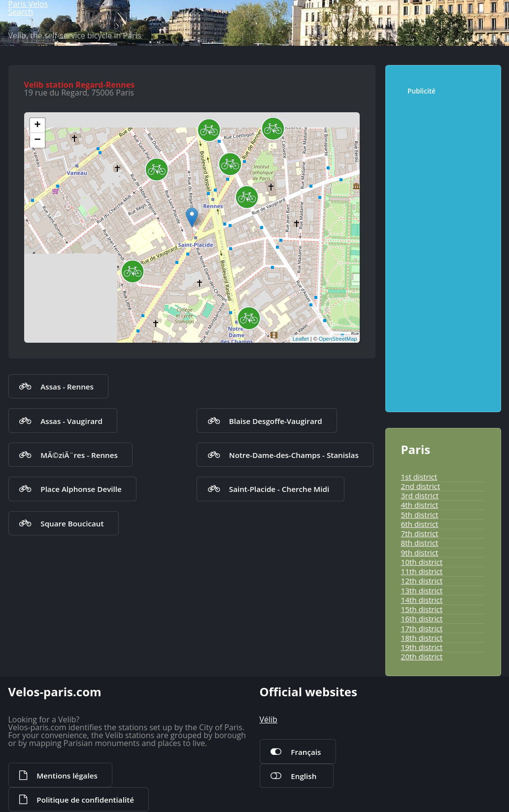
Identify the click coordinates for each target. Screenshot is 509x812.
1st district (419, 477)
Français (306, 752)
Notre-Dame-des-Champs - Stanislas (294, 455)
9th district (420, 552)
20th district (422, 656)
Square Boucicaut (72, 523)
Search (21, 12)
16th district (422, 618)
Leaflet (301, 339)
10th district (422, 562)
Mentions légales (67, 776)
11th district (422, 571)
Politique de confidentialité (85, 800)
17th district (422, 628)
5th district (420, 515)
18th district (422, 638)
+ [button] (37, 126)
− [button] (37, 140)
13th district (422, 590)
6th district (420, 524)
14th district (422, 600)
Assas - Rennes (67, 387)
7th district (420, 533)
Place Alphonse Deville (81, 489)
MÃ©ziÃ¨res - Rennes (79, 455)
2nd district (421, 486)
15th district (422, 609)
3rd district (420, 495)
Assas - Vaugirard (71, 421)
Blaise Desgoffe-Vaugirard (276, 421)
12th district (422, 581)
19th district (422, 647)
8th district (420, 543)
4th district (420, 505)
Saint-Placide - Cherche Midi (279, 489)
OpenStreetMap (338, 339)
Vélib (269, 719)
